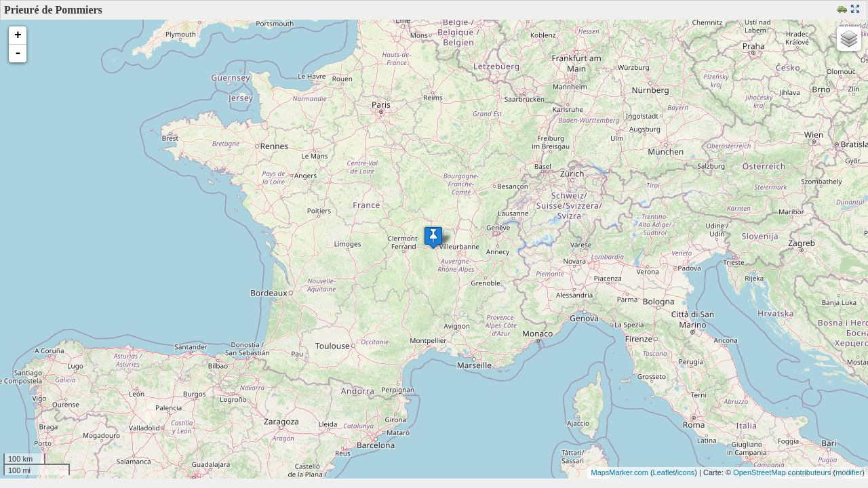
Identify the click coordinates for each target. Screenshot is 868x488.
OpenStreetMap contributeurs (782, 472)
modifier (849, 472)
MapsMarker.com (619, 472)
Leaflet (664, 472)
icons (686, 472)
